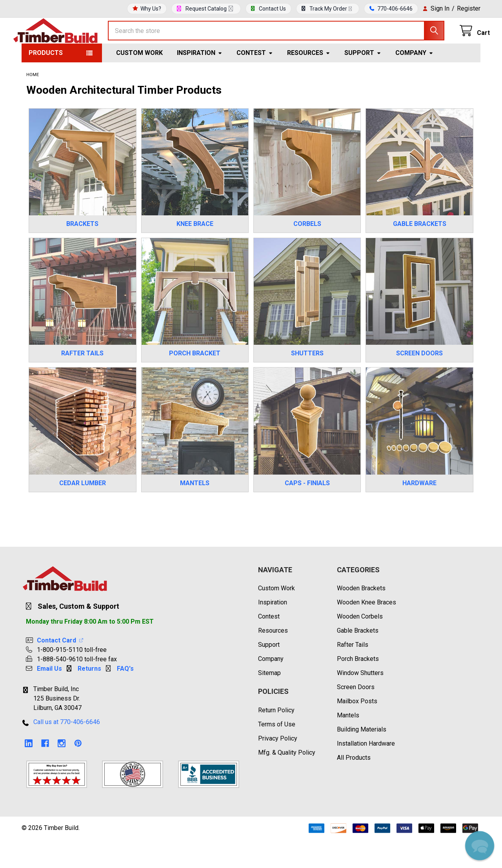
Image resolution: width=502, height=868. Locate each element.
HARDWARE (419, 511)
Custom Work (139, 81)
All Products (354, 786)
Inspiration (200, 81)
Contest (255, 81)
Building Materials (362, 758)
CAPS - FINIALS (307, 511)
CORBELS (307, 252)
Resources (309, 81)
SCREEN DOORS (419, 381)
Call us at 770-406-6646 (67, 750)
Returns (89, 697)
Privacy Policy (278, 767)
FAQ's (125, 697)
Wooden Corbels (360, 645)
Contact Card (61, 669)
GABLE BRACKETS (420, 252)
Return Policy (276, 738)
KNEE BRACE (195, 252)
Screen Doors (356, 715)
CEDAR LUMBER (83, 511)
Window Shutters (360, 701)
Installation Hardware (366, 772)
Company (414, 81)
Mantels (348, 743)
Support (363, 81)
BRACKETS (82, 252)
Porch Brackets (358, 687)
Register (469, 8)
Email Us (49, 697)
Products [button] (46, 81)
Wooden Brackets (361, 616)
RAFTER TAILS (82, 381)
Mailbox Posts (357, 729)
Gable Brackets (358, 659)
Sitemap (269, 701)
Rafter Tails (353, 673)
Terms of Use (277, 752)
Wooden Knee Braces (366, 631)
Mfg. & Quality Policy (287, 781)
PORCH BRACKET (195, 381)
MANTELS (195, 511)
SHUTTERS (307, 381)
